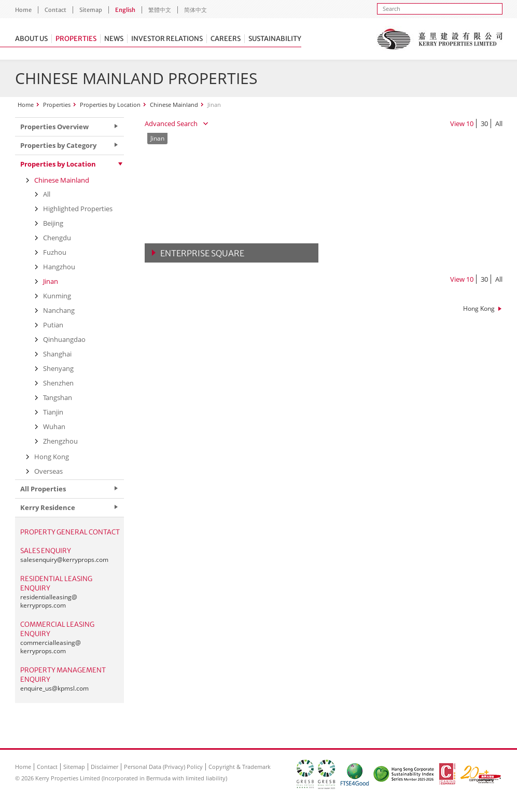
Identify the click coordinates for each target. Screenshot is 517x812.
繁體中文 (160, 10)
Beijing (53, 223)
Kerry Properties (439, 39)
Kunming (57, 296)
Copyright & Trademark (240, 767)
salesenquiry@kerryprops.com (64, 560)
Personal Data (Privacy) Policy (163, 767)
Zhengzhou (60, 441)
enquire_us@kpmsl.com (54, 688)
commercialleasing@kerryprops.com (51, 647)
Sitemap (91, 10)
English (125, 10)
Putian (53, 325)
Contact (55, 10)
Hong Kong (479, 308)
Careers (226, 39)
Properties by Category (58, 145)
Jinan (51, 281)
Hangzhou (59, 267)
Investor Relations (167, 39)
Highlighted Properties (78, 209)
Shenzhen (58, 383)
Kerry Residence (48, 507)
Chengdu (57, 238)
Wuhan (54, 426)
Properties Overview (54, 127)
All (499, 123)
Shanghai (57, 354)
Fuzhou (55, 252)
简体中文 (195, 10)
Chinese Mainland (174, 105)
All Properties (43, 489)
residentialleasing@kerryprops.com (49, 601)
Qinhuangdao (64, 339)
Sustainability (275, 39)
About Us (31, 39)
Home (23, 10)
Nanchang (59, 310)
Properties (76, 39)
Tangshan (58, 397)
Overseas (48, 471)
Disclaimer (104, 767)
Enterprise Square (202, 253)
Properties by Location (110, 105)
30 (484, 123)
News (114, 39)
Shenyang (58, 368)
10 (470, 123)
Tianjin (53, 412)
